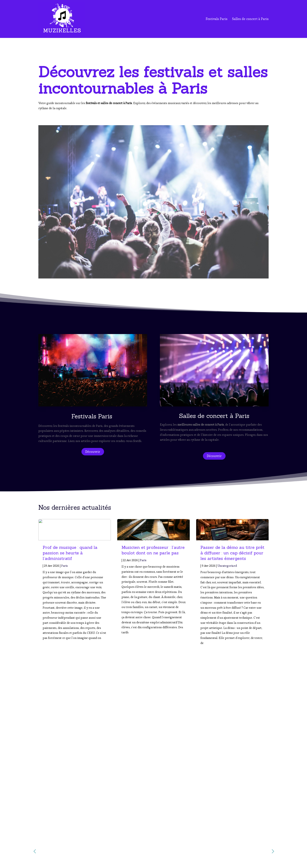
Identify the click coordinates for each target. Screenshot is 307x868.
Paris (64, 566)
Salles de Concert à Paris (220, 840)
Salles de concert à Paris (250, 19)
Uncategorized (227, 566)
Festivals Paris (217, 19)
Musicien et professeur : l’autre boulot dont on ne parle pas (153, 550)
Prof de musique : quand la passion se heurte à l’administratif (70, 553)
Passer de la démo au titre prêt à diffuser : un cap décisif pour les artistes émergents (232, 553)
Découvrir (93, 452)
